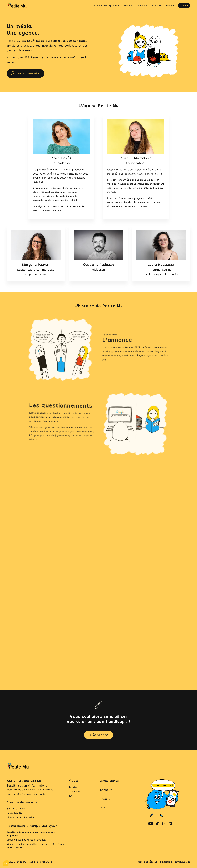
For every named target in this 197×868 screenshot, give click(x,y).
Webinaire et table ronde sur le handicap (30, 790)
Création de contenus (22, 802)
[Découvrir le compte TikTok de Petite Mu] (157, 824)
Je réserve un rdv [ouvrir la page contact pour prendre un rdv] (99, 735)
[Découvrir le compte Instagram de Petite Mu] (164, 824)
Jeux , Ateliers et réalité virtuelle (26, 794)
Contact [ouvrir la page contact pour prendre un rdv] (184, 5)
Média (73, 781)
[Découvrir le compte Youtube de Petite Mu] (151, 824)
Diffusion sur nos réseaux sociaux (26, 840)
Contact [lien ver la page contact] (104, 808)
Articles (73, 787)
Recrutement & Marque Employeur (32, 826)
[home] (18, 5)
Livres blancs (109, 781)
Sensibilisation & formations (27, 786)
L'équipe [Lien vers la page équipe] (105, 799)
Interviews (74, 791)
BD (70, 796)
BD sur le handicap (17, 809)
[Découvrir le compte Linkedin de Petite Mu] (170, 824)
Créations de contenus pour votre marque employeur (31, 834)
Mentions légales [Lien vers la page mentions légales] (147, 862)
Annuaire (106, 790)
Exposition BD (15, 813)
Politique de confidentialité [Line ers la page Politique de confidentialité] (175, 862)
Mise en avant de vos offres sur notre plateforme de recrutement (36, 846)
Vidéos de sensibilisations (21, 817)
